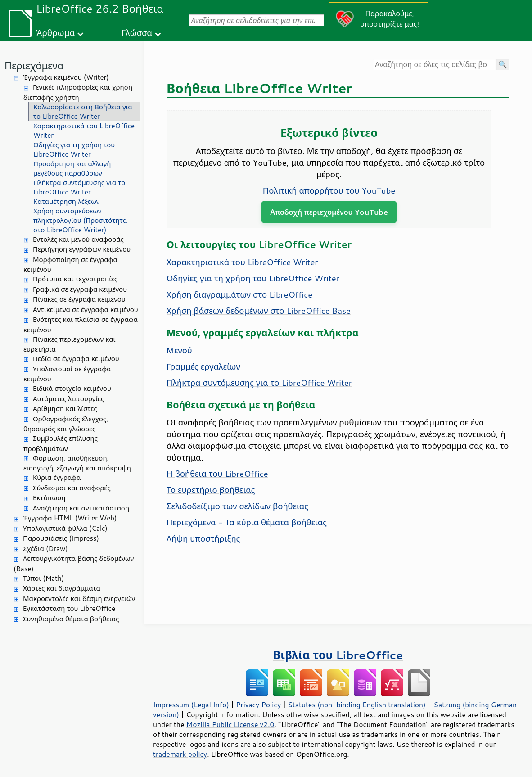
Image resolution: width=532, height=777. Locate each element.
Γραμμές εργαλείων (203, 366)
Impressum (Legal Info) (191, 705)
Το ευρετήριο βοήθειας (211, 490)
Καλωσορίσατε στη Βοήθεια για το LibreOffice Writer (83, 112)
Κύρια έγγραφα (57, 477)
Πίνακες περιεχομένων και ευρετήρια (70, 344)
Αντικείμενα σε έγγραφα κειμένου (86, 309)
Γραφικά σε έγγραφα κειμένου (80, 289)
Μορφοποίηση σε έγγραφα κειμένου (70, 265)
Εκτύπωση (49, 498)
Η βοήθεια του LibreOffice (217, 474)
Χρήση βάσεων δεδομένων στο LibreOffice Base (259, 311)
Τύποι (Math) (43, 578)
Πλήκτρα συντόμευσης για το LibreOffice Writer (79, 187)
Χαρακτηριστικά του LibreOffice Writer (84, 131)
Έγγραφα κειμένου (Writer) (66, 77)
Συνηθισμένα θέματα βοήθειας (71, 619)
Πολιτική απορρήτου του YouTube (329, 190)
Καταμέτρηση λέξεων (66, 201)
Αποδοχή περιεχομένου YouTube (329, 212)
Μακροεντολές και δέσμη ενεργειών (79, 599)
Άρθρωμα (55, 33)
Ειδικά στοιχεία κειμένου (72, 388)
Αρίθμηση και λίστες (65, 409)
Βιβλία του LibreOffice (338, 655)
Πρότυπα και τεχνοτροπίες (75, 279)
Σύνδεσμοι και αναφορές (72, 488)
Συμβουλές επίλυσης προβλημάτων (61, 443)
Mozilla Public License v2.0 (230, 724)
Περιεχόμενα (34, 66)
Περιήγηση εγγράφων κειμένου (82, 249)
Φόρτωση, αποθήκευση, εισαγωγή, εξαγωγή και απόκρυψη (77, 463)
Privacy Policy (258, 705)
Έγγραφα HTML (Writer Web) (70, 518)
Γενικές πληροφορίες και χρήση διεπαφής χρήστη (78, 92)
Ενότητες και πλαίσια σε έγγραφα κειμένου (81, 325)
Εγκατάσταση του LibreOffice (69, 608)
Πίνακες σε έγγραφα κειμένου (79, 299)
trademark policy (180, 754)
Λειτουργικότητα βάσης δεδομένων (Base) (74, 564)
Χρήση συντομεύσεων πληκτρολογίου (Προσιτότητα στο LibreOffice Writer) (80, 220)
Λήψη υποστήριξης (203, 538)
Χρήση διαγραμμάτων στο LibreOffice (239, 294)
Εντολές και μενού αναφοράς (78, 239)
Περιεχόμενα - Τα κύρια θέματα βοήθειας (247, 522)
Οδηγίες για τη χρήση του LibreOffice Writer (74, 149)
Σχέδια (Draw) (45, 549)
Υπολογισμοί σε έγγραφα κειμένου (67, 374)
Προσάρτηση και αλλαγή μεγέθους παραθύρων (72, 168)
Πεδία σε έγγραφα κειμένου (76, 359)
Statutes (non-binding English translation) (356, 705)
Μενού (179, 350)
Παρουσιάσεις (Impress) (61, 538)
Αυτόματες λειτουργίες (68, 399)
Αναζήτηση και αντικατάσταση (81, 508)
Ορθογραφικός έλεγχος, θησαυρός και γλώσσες (66, 424)
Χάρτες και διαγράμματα (62, 588)
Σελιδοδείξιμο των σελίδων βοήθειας (237, 506)
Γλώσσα (137, 33)
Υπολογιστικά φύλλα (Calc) (65, 528)
